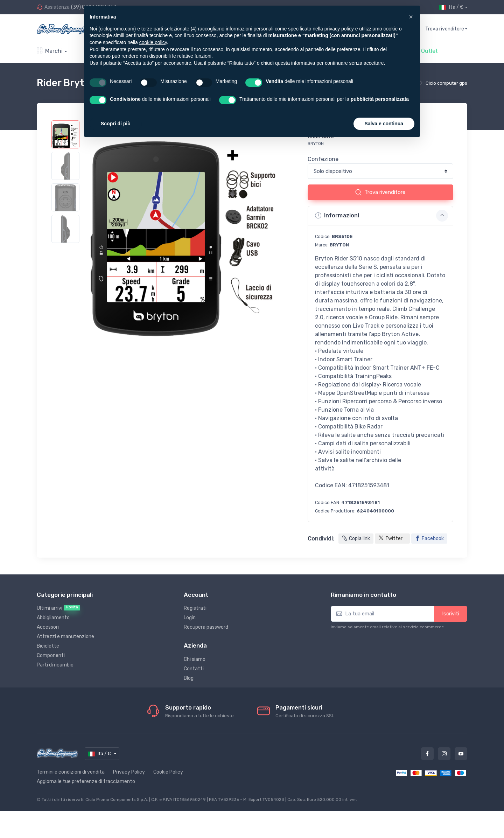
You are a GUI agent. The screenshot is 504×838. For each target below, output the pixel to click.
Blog (189, 678)
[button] (411, 17)
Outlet (429, 51)
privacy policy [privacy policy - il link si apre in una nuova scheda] (339, 29)
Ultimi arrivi (58, 608)
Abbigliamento (53, 618)
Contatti (194, 669)
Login (190, 618)
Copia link (356, 539)
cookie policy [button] (153, 42)
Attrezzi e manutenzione (65, 637)
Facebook (429, 539)
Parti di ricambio (55, 665)
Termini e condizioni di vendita (71, 772)
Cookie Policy (168, 772)
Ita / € (451, 7)
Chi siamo (195, 659)
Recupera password (206, 627)
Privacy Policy (129, 772)
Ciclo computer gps (446, 83)
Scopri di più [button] (116, 124)
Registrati (195, 608)
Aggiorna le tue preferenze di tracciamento (86, 781)
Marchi (50, 51)
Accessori (48, 627)
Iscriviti (451, 614)
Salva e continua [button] (384, 124)
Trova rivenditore (445, 29)
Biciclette (48, 646)
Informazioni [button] (381, 216)
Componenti (51, 655)
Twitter (390, 539)
